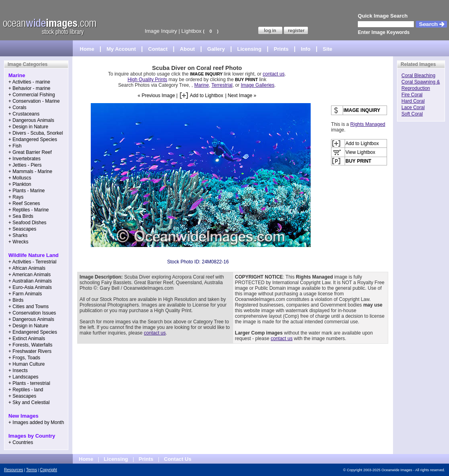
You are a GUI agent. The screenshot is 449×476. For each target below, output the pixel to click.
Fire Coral (412, 95)
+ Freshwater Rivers (30, 351)
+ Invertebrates (24, 159)
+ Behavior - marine (29, 88)
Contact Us (178, 459)
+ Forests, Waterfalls (30, 345)
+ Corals (17, 108)
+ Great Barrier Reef (30, 152)
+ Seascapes (22, 229)
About (188, 49)
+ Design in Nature (28, 127)
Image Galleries (257, 85)
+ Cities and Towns (29, 307)
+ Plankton (20, 184)
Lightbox (192, 31)
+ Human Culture (27, 364)
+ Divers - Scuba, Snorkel (36, 133)
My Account (121, 49)
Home (87, 49)
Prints (281, 49)
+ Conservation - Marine (34, 101)
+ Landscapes (23, 377)
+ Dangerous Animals (31, 120)
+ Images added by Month (36, 422)
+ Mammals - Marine (30, 171)
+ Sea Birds (21, 216)
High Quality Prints (147, 80)
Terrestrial (222, 85)
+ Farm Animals (25, 294)
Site (327, 49)
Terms (31, 470)
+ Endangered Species (33, 139)
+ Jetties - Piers (25, 165)
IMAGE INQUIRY (207, 74)
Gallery (216, 49)
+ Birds (16, 300)
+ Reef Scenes (24, 203)
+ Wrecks (18, 242)
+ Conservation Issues (32, 313)
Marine (202, 85)
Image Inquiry (161, 31)
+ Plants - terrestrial (29, 383)
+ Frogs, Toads (24, 358)
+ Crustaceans (24, 114)
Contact (158, 49)
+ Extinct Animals (27, 339)
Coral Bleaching (418, 76)
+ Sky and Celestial (29, 402)
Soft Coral (412, 114)
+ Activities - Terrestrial (32, 262)
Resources (14, 470)
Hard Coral (413, 101)
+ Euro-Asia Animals (30, 287)
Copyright (49, 470)
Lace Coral (413, 108)
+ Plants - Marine (27, 191)
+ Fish (15, 146)
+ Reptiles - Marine (29, 210)
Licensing (249, 49)
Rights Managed (368, 124)
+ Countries (21, 442)
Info (306, 49)
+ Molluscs (20, 178)
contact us (274, 74)
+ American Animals (30, 275)
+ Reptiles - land (26, 390)
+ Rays (16, 197)
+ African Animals (27, 268)
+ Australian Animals (30, 281)
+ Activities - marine (29, 82)
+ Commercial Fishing (32, 95)
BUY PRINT (246, 80)
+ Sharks (18, 235)
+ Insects (18, 370)
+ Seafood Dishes (27, 223)
